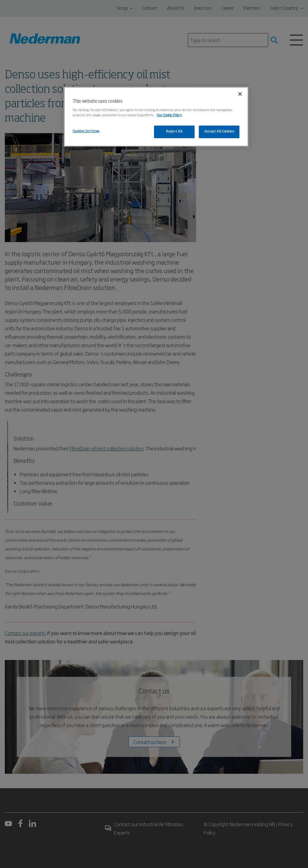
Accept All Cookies (219, 132)
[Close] (240, 94)
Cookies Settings (86, 131)
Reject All (174, 132)
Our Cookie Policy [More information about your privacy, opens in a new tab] (169, 115)
